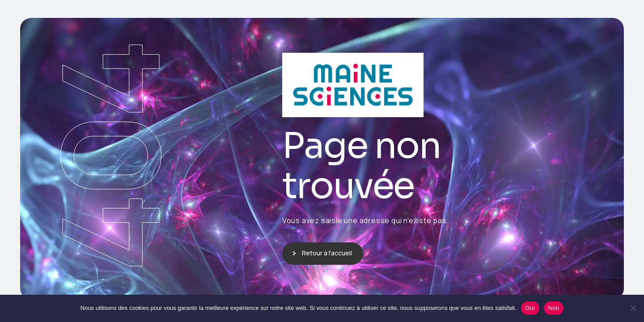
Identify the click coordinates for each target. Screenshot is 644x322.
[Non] (633, 308)
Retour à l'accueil (327, 253)
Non (554, 308)
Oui (530, 308)
